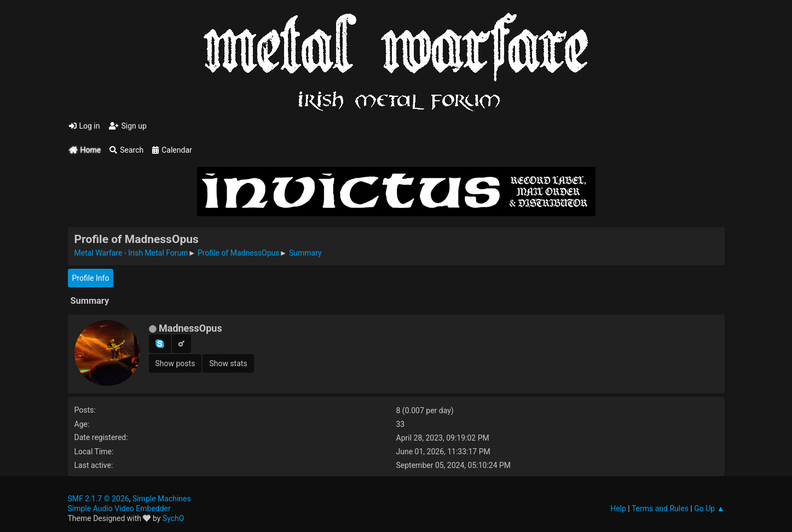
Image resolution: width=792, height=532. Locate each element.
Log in (85, 126)
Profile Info (91, 278)
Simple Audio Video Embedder (119, 508)
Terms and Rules (660, 508)
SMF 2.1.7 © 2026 (99, 499)
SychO (174, 518)
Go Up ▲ (709, 508)
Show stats (228, 363)
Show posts (175, 363)
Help (618, 508)
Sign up (128, 126)
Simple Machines (162, 499)
